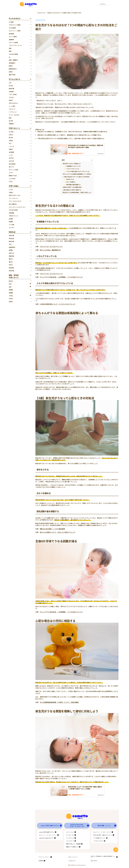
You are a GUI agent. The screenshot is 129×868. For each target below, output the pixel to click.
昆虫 (10, 118)
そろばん (11, 97)
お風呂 (11, 140)
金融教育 (11, 40)
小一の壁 (11, 225)
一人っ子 (11, 146)
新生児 (11, 281)
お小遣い (11, 132)
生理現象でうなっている (73, 166)
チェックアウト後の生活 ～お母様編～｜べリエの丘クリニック (61, 277)
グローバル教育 (13, 43)
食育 (10, 51)
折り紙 (11, 86)
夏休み (11, 262)
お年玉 (11, 135)
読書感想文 (12, 247)
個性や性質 (12, 75)
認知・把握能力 (13, 60)
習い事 (11, 138)
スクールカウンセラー (15, 201)
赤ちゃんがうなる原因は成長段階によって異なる (77, 174)
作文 (10, 244)
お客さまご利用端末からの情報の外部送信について (103, 857)
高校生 (11, 302)
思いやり (11, 167)
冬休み (11, 265)
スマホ (11, 173)
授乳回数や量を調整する (73, 185)
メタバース (12, 109)
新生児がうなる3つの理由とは (72, 164)
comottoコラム (41, 13)
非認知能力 (12, 63)
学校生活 (11, 238)
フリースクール (13, 198)
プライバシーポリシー (44, 857)
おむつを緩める (71, 182)
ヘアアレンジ (13, 112)
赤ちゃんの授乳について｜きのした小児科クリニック (58, 532)
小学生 (11, 296)
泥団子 (11, 100)
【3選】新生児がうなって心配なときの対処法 (76, 177)
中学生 (11, 299)
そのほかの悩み (13, 210)
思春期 (11, 222)
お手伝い (11, 158)
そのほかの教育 (13, 54)
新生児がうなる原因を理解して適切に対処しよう (77, 192)
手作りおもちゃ (13, 103)
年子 (10, 143)
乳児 (10, 284)
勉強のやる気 (13, 176)
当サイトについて (73, 857)
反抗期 (11, 219)
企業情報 (41, 861)
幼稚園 (11, 293)
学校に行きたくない (15, 195)
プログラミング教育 (15, 25)
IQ (10, 57)
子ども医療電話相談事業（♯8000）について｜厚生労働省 (59, 702)
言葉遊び (11, 124)
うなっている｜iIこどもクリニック (51, 246)
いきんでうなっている (73, 169)
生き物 (11, 121)
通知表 (11, 250)
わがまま (11, 161)
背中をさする (70, 179)
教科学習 (11, 241)
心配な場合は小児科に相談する (72, 190)
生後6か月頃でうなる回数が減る (72, 187)
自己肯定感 (12, 164)
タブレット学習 (13, 170)
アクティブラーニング (15, 45)
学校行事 (11, 235)
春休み (11, 259)
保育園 (11, 290)
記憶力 (11, 72)
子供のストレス (13, 216)
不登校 (11, 192)
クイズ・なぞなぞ (14, 115)
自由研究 (11, 268)
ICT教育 (11, 22)
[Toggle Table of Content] (92, 160)
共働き (11, 149)
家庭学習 (11, 256)
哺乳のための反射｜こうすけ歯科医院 (52, 529)
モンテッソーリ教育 (15, 31)
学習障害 (11, 213)
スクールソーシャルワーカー (17, 207)
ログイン (103, 4)
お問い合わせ (94, 861)
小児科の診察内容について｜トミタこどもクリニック (58, 304)
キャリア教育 (13, 37)
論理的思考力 (13, 69)
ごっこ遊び (12, 106)
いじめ (11, 189)
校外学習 (11, 271)
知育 (10, 48)
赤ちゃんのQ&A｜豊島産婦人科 (50, 250)
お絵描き (11, 91)
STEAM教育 (12, 28)
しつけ (11, 155)
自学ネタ (11, 253)
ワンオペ (11, 228)
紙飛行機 (11, 89)
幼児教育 (11, 34)
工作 (10, 83)
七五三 (11, 181)
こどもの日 (12, 179)
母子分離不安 (13, 204)
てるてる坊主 (13, 94)
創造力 (11, 66)
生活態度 (11, 152)
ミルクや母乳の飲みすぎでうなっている (78, 171)
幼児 (10, 287)
